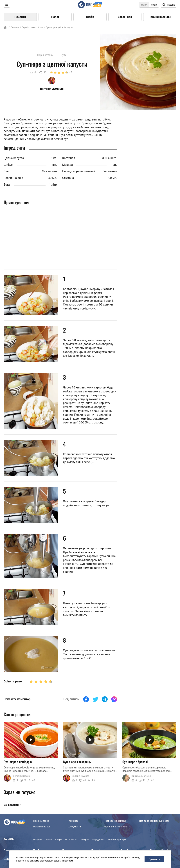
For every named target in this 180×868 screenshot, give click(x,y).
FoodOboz (10, 839)
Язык (154, 5)
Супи (41, 27)
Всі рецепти (11, 805)
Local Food (125, 17)
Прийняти (154, 859)
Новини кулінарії (160, 17)
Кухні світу (71, 840)
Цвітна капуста (14, 158)
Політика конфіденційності (154, 821)
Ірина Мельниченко (141, 776)
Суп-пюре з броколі (135, 762)
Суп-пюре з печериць (77, 762)
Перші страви (29, 27)
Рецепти (20, 17)
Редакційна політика (115, 827)
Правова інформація (115, 821)
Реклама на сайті (43, 827)
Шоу (6, 859)
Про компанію (41, 821)
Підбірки (84, 840)
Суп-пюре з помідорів (18, 762)
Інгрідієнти (98, 840)
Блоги (8, 850)
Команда (74, 821)
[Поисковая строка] (169, 5)
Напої (55, 17)
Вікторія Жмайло (21, 776)
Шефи (90, 17)
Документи (75, 827)
